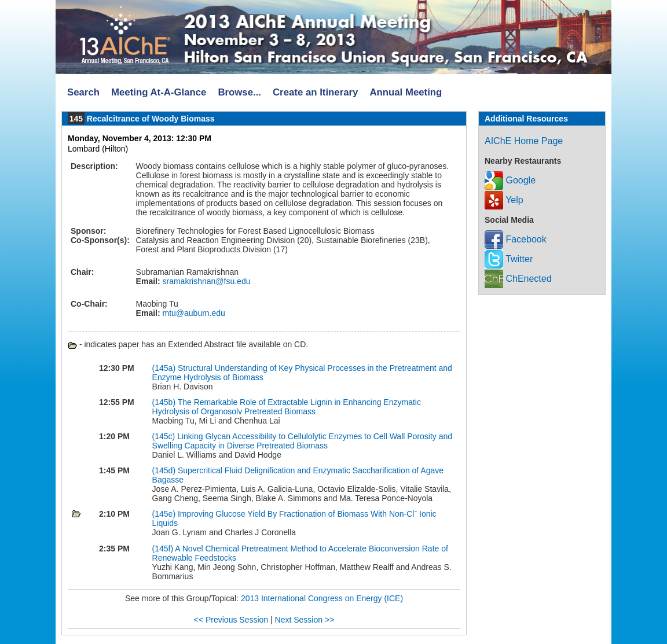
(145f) (164, 549)
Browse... (239, 92)
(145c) (165, 436)
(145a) (165, 368)
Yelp (504, 200)
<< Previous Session (231, 620)
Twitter (509, 259)
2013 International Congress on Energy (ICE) (322, 598)
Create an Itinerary (315, 92)
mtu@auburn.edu (193, 313)
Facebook (516, 239)
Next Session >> (305, 620)
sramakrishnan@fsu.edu (206, 281)
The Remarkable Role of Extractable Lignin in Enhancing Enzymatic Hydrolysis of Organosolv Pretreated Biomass (287, 407)
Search (83, 92)
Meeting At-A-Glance (159, 92)
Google (510, 180)
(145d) (165, 470)
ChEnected (518, 279)
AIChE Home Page (524, 141)
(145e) (165, 514)
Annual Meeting (406, 92)
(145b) (165, 402)
